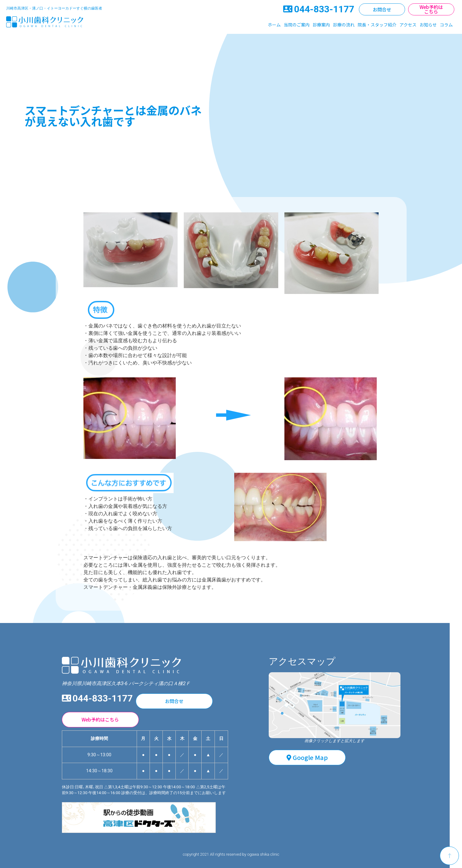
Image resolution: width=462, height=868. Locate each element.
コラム (446, 25)
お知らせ (428, 25)
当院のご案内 (297, 25)
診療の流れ (344, 25)
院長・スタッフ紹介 (377, 25)
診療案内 (321, 25)
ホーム (274, 25)
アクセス (408, 25)
